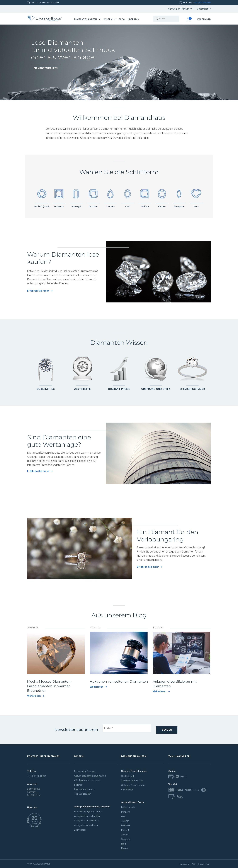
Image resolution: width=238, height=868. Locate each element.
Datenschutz (204, 864)
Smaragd (126, 839)
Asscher (125, 834)
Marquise (126, 825)
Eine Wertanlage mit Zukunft (88, 811)
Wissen (108, 19)
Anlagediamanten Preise (86, 825)
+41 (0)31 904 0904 (203, 3)
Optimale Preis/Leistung (133, 785)
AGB (194, 864)
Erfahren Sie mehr (38, 291)
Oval (123, 816)
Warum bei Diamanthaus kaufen (90, 775)
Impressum (184, 864)
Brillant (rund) (128, 807)
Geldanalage (127, 789)
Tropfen (125, 821)
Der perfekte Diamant (85, 771)
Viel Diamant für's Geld (132, 780)
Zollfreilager (80, 829)
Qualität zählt (128, 776)
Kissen (124, 848)
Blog (122, 19)
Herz (124, 843)
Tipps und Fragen (83, 794)
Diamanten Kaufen (86, 19)
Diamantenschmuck (84, 789)
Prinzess (126, 812)
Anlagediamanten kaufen (87, 820)
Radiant (125, 830)
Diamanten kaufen (46, 68)
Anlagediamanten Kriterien (87, 816)
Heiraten (78, 785)
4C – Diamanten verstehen (87, 780)
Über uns (133, 19)
